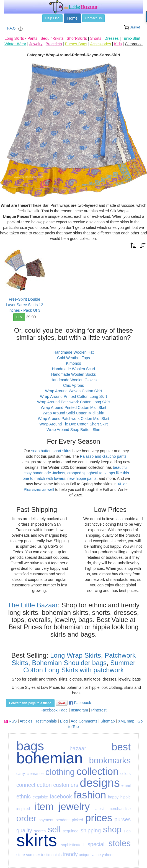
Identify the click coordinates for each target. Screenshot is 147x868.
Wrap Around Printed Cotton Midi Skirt (73, 407)
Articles (26, 721)
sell (54, 829)
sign (127, 831)
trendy (70, 854)
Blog (64, 721)
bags (30, 746)
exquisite (40, 797)
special (96, 844)
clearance (35, 774)
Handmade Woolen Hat (73, 352)
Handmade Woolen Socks (74, 374)
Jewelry (36, 44)
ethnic (24, 796)
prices (99, 818)
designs (100, 783)
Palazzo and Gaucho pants (103, 456)
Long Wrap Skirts (74, 655)
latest (99, 809)
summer (33, 855)
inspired (23, 809)
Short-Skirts (77, 38)
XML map (126, 721)
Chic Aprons (73, 385)
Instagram (79, 710)
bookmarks (110, 760)
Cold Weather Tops (73, 358)
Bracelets (54, 44)
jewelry (74, 807)
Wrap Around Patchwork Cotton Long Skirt (73, 402)
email (126, 785)
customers (66, 785)
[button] (133, 245)
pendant (63, 820)
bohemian (50, 758)
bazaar (78, 748)
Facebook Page (54, 710)
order (26, 818)
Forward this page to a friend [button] (30, 703)
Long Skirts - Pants (21, 38)
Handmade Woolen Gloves (73, 380)
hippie (126, 797)
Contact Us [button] (93, 18)
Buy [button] (19, 317)
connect (26, 785)
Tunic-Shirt (131, 38)
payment (46, 820)
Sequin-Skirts (52, 38)
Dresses (111, 38)
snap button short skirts (51, 451)
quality (24, 830)
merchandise (120, 809)
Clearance (134, 44)
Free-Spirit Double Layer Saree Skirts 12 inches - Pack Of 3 (24, 305)
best (121, 747)
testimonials (51, 855)
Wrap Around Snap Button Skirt (73, 430)
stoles (120, 843)
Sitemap (108, 721)
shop (112, 829)
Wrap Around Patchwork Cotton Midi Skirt (73, 419)
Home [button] (72, 18)
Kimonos (73, 363)
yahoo (107, 855)
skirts (37, 840)
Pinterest (99, 710)
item (44, 807)
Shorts (96, 38)
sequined (71, 831)
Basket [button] (132, 27)
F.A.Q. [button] (16, 29)
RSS (13, 721)
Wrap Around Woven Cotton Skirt (74, 391)
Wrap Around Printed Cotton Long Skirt (74, 396)
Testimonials (46, 721)
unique (85, 855)
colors (126, 774)
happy (113, 797)
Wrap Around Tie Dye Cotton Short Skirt (73, 424)
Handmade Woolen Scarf (73, 369)
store (21, 855)
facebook (61, 796)
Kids (118, 44)
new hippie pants (82, 478)
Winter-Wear (15, 44)
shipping (91, 830)
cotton (44, 785)
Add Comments (84, 721)
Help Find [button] (52, 18)
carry (21, 774)
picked (78, 820)
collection (97, 772)
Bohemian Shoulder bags (69, 663)
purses (122, 819)
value (96, 855)
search (40, 831)
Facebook (83, 703)
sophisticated (72, 845)
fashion (90, 795)
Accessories (100, 44)
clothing (60, 772)
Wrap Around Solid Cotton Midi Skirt (73, 413)
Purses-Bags (76, 44)
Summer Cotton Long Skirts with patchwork (79, 666)
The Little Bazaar (33, 605)
